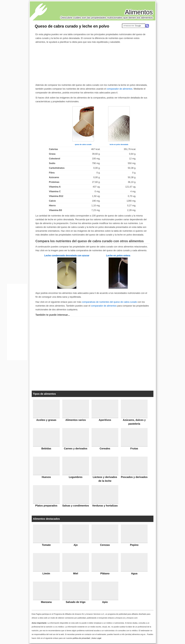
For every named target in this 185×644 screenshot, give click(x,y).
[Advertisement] (93, 63)
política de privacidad (81, 638)
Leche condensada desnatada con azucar (67, 256)
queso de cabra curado (83, 145)
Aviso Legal (96, 638)
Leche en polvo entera (118, 256)
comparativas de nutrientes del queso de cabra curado (109, 302)
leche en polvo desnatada (119, 145)
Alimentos (139, 12)
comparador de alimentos (120, 89)
